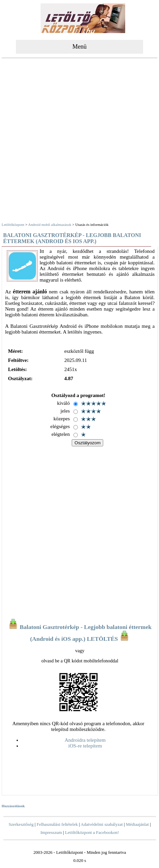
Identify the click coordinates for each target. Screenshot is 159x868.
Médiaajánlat (137, 824)
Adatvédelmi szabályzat (102, 824)
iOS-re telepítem (85, 746)
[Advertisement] (79, 141)
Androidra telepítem (85, 740)
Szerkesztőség (21, 824)
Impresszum (51, 832)
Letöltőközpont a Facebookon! (92, 832)
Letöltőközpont (13, 225)
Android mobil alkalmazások (50, 225)
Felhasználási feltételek (57, 824)
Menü (79, 47)
